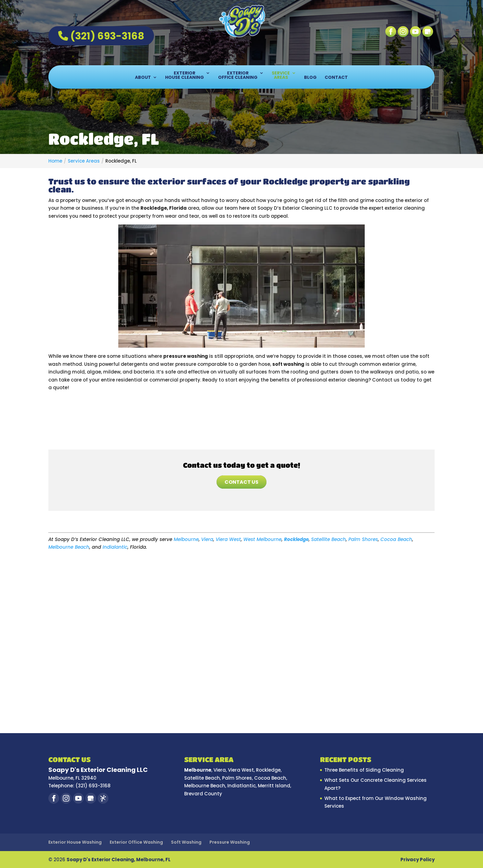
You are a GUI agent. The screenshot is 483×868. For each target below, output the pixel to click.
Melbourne (186, 539)
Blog (310, 78)
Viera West (228, 539)
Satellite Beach (329, 539)
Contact (336, 78)
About (143, 78)
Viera (207, 539)
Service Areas (281, 76)
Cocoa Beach (396, 539)
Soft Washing (186, 842)
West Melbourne (262, 539)
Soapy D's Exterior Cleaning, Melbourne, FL (119, 860)
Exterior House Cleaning (185, 76)
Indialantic (115, 547)
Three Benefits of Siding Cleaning (364, 770)
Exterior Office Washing (136, 842)
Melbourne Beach (69, 547)
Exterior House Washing (75, 842)
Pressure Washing (230, 842)
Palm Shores (363, 539)
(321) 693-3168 (101, 36)
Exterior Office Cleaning (238, 76)
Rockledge (296, 539)
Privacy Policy (418, 860)
